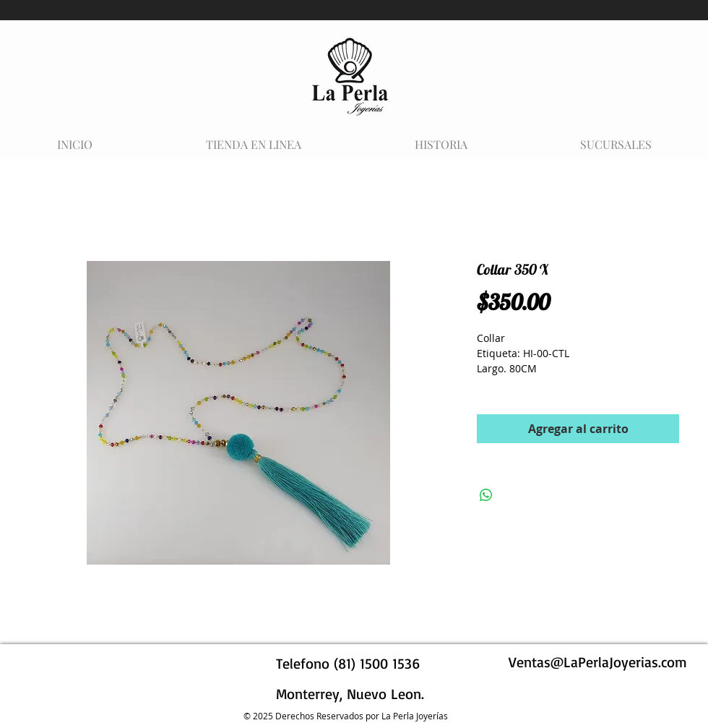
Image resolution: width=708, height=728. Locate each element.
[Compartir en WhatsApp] (486, 495)
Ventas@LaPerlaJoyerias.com (598, 662)
